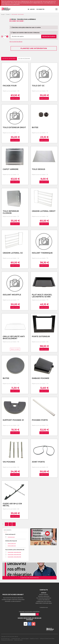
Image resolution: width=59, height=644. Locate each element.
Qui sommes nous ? (6, 639)
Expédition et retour (34, 639)
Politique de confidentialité (7, 640)
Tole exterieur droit (14, 127)
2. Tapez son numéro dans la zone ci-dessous (25, 33)
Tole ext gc (38, 86)
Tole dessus (38, 169)
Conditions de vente (16, 639)
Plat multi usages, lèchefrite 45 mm (42, 296)
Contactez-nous (44, 607)
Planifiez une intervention (34, 48)
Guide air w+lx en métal (12, 505)
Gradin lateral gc (13, 253)
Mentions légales (25, 639)
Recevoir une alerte (15, 349)
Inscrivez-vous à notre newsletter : (30, 612)
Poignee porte (40, 420)
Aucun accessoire (24, 59)
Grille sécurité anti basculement (14, 338)
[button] (2, 36)
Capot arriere (11, 169)
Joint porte (38, 462)
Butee (35, 127)
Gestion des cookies (18, 640)
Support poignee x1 (13, 420)
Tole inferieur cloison (11, 212)
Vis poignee (9, 462)
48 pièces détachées (9, 59)
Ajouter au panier (15, 98)
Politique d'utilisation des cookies (47, 639)
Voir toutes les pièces (16, 42)
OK (37, 614)
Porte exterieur (41, 336)
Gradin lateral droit (44, 211)
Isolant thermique (42, 253)
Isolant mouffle (12, 295)
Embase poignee (41, 378)
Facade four (10, 86)
